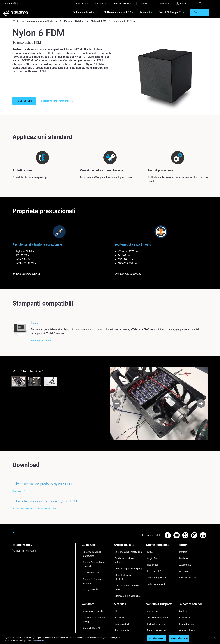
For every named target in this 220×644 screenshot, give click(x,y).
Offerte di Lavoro (186, 607)
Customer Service (154, 616)
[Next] (201, 411)
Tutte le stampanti (155, 580)
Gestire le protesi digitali (93, 611)
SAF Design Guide (90, 571)
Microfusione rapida (91, 594)
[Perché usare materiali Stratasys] (61, 23)
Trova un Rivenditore (156, 598)
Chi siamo (162, 4)
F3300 (149, 558)
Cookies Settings (157, 638)
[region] (110, 639)
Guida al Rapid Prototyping (127, 567)
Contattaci (183, 598)
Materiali (139, 13)
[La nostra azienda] (193, 589)
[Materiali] (128, 589)
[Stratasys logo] (17, 13)
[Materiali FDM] (110, 23)
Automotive (184, 567)
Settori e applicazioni (78, 13)
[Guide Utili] (96, 553)
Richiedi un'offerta (155, 603)
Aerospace (183, 571)
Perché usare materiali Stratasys (39, 23)
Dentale (182, 558)
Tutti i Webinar (88, 616)
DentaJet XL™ (153, 571)
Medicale (183, 562)
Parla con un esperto (156, 607)
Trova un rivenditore (123, 4)
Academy (183, 611)
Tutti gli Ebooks (89, 580)
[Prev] (117, 411)
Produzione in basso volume (127, 562)
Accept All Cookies (179, 638)
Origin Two (151, 562)
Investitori (183, 620)
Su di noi (182, 594)
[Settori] (193, 553)
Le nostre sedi (185, 603)
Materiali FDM (98, 23)
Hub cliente (183, 4)
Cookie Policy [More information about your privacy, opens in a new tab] (39, 641)
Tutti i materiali (121, 607)
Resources (81, 4)
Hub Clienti (151, 611)
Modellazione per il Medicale (127, 571)
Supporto (100, 4)
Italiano (11, 4)
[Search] (200, 4)
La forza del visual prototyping (96, 558)
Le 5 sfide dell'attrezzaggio (126, 558)
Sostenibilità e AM (90, 603)
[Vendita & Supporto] (161, 589)
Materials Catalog (74, 23)
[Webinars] (96, 589)
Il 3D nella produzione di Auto (128, 576)
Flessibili (118, 598)
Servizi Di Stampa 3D (165, 13)
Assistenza (151, 594)
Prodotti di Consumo (188, 576)
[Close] (215, 638)
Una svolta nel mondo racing (95, 598)
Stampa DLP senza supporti (95, 575)
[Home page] (13, 23)
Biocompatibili (121, 603)
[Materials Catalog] (87, 23)
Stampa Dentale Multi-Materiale (92, 564)
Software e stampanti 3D (112, 13)
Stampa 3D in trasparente (126, 580)
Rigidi (116, 594)
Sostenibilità (184, 616)
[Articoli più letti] (128, 553)
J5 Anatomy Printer (155, 576)
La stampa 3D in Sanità (93, 607)
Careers (145, 4)
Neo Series (151, 567)
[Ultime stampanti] (161, 553)
